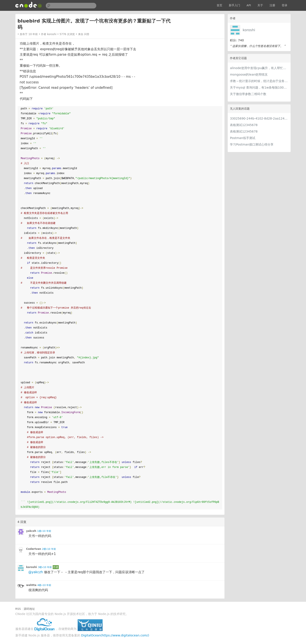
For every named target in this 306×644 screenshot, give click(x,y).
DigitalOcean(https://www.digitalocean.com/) (115, 635)
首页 (219, 5)
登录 (285, 5)
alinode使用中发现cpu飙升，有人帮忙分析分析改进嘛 (259, 68)
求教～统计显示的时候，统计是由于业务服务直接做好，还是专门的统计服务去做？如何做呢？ (259, 81)
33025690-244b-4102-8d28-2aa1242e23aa (259, 118)
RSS (18, 609)
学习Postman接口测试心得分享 (252, 144)
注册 (272, 5)
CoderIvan (34, 549)
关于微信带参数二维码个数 (248, 94)
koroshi (249, 30)
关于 (260, 5)
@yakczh (36, 572)
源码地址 (29, 609)
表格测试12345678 (244, 125)
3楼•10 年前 (45, 567)
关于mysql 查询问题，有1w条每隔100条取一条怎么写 (259, 87)
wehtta (31, 585)
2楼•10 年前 (49, 549)
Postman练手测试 (242, 138)
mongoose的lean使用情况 (249, 74)
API (249, 5)
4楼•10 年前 (44, 585)
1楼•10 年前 (44, 531)
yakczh (31, 531)
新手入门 (234, 5)
